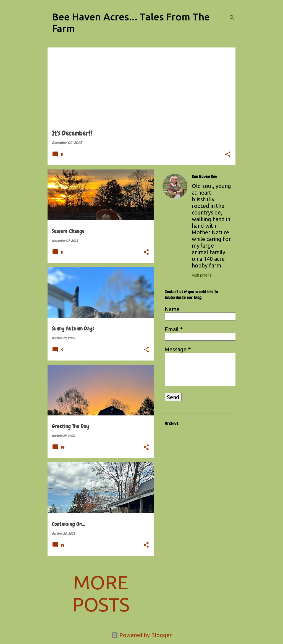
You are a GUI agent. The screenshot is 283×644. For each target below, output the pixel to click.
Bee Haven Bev (205, 177)
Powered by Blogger (141, 635)
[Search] (232, 18)
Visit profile (202, 275)
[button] (228, 155)
